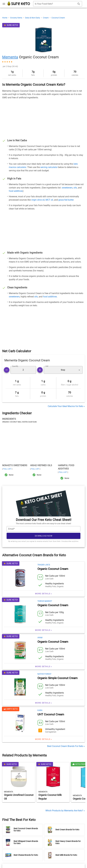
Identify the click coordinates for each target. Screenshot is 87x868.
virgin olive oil (38, 200)
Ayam (40, 635)
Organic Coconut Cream (53, 567)
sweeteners (67, 188)
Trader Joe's (44, 562)
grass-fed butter (66, 200)
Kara (40, 708)
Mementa (10, 57)
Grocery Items (16, 18)
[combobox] (58, 4)
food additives (16, 191)
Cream (46, 18)
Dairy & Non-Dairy (33, 18)
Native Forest (44, 672)
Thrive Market (45, 599)
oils (75, 188)
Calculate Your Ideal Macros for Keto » (66, 406)
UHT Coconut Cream (51, 712)
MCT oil (49, 200)
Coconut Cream (58, 18)
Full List (7, 469)
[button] (63, 370)
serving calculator (49, 167)
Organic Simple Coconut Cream (57, 676)
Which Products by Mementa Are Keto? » (65, 808)
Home (5, 18)
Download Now (44, 534)
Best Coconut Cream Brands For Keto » (66, 744)
